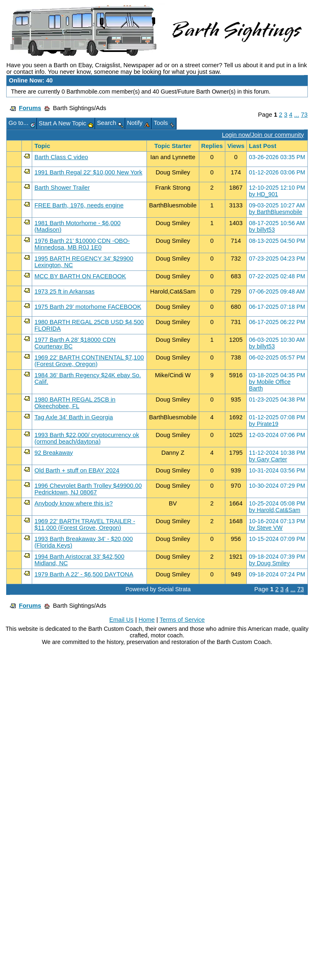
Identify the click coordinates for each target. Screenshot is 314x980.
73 (304, 115)
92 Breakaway (53, 453)
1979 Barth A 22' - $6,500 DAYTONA (84, 574)
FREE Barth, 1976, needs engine (79, 205)
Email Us (122, 620)
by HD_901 (263, 194)
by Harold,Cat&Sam (274, 510)
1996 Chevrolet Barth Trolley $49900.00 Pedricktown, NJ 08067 (88, 489)
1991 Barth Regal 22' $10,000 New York (88, 172)
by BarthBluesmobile (275, 212)
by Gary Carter (268, 459)
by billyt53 (262, 230)
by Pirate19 (263, 424)
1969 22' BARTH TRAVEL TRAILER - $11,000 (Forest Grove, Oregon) (85, 524)
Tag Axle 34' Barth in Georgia (73, 417)
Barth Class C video (61, 157)
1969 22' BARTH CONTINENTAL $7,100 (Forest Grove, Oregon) (89, 361)
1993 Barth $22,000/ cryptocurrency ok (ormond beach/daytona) (87, 438)
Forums (30, 108)
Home (147, 620)
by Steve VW (266, 528)
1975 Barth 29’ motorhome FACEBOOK (88, 307)
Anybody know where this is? (73, 503)
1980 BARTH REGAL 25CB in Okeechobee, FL (75, 403)
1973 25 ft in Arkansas (64, 291)
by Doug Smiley (269, 563)
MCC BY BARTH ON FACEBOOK (80, 276)
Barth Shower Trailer (62, 188)
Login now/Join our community (263, 135)
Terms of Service (182, 620)
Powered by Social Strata (158, 589)
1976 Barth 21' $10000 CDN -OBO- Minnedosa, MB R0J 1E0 (82, 244)
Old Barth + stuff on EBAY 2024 (77, 470)
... (297, 115)
